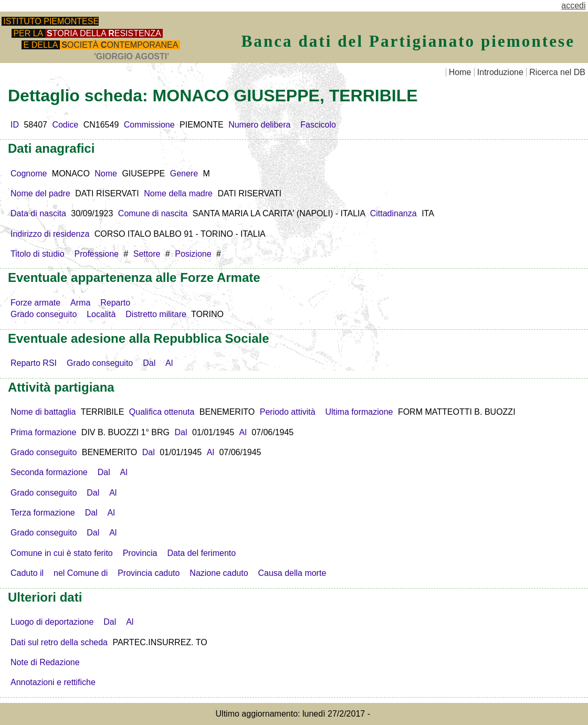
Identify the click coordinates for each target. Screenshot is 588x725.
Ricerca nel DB (557, 72)
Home (460, 72)
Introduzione (500, 72)
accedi (573, 6)
